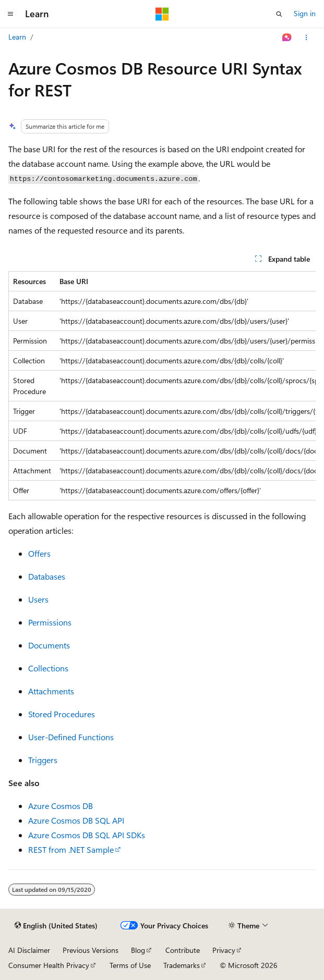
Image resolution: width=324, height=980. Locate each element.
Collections (48, 668)
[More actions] (307, 38)
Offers (39, 553)
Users (38, 599)
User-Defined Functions (71, 737)
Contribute (183, 950)
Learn (17, 37)
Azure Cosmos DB (61, 806)
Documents (49, 645)
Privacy (224, 950)
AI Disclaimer (29, 950)
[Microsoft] (162, 14)
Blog (138, 950)
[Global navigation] (10, 14)
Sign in (305, 13)
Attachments (51, 691)
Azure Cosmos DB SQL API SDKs (87, 835)
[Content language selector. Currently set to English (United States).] (56, 926)
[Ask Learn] (287, 38)
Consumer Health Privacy (49, 965)
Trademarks (182, 965)
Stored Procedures (62, 714)
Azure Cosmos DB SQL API (76, 820)
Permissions (50, 622)
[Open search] (279, 14)
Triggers (43, 760)
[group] (162, 386)
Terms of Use (130, 965)
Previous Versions (91, 950)
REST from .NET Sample (71, 849)
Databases (47, 576)
